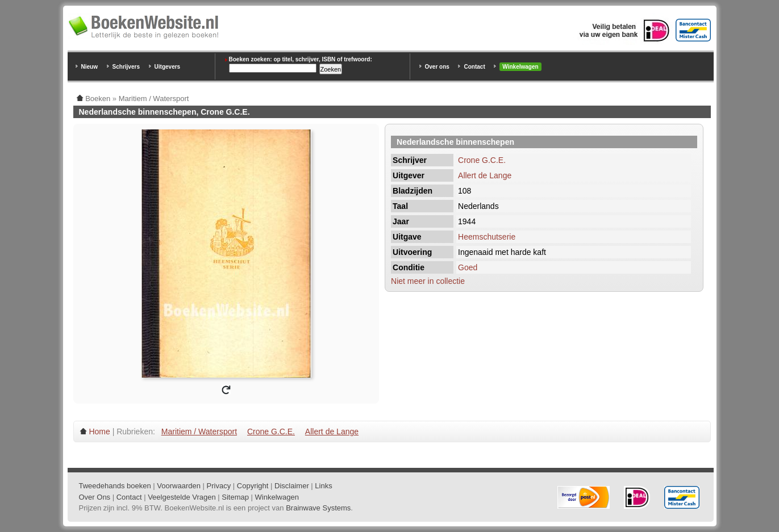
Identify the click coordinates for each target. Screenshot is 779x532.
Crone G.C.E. (482, 160)
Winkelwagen (520, 67)
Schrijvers (126, 67)
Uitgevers (168, 67)
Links (323, 486)
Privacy (219, 486)
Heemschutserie (487, 237)
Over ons (437, 67)
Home (99, 432)
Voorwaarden (179, 486)
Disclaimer (292, 486)
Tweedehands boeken (115, 486)
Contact (474, 67)
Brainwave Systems (318, 508)
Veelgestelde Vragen (182, 497)
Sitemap (235, 497)
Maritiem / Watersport (199, 432)
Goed (468, 267)
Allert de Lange (485, 175)
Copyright (253, 486)
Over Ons (95, 497)
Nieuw (89, 67)
